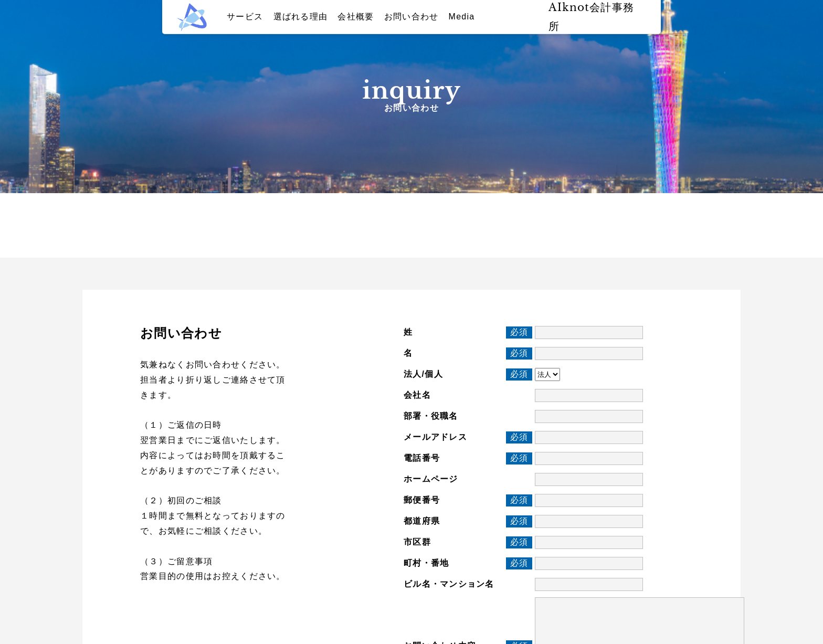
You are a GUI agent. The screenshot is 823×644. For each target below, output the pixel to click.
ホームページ (431, 479)
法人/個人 (423, 374)
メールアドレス (435, 437)
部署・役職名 (431, 416)
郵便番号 (422, 500)
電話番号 (422, 458)
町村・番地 (426, 563)
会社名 (417, 395)
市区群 (417, 542)
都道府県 (422, 521)
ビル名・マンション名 (449, 584)
